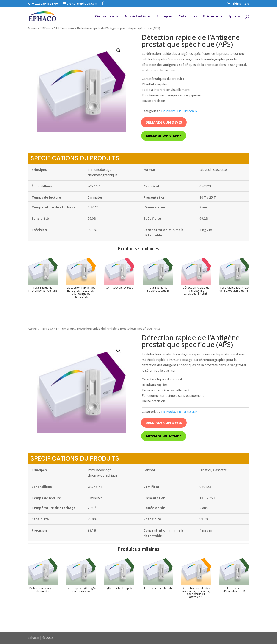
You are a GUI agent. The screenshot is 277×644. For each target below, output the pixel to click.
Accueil (33, 28)
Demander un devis (164, 122)
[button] (119, 51)
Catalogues (188, 17)
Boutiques (165, 17)
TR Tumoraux (65, 28)
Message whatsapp (164, 135)
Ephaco (234, 17)
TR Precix (46, 28)
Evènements (213, 17)
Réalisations (105, 17)
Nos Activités (135, 17)
